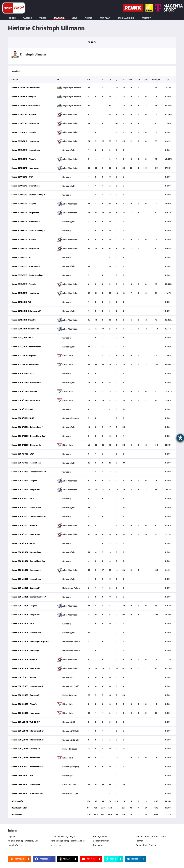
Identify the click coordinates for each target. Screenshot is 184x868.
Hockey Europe (100, 836)
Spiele (12, 18)
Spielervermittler (101, 841)
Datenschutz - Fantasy (146, 845)
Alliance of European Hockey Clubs (24, 841)
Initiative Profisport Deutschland (151, 836)
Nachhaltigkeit (126, 18)
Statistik (59, 18)
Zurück (92, 42)
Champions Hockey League (63, 836)
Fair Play (105, 18)
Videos (43, 18)
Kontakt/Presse (15, 845)
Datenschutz (99, 845)
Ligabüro (12, 836)
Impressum (56, 845)
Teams (89, 18)
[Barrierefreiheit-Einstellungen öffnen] (180, 438)
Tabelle (27, 18)
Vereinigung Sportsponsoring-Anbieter (68, 841)
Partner (139, 841)
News (75, 18)
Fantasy (146, 18)
